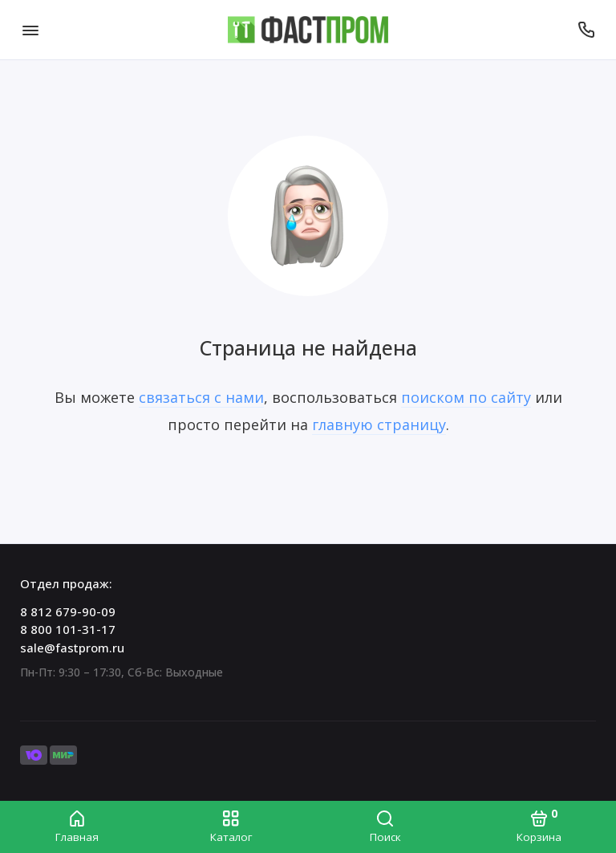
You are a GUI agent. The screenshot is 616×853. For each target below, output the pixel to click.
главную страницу (379, 424)
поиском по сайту (466, 397)
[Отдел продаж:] (586, 30)
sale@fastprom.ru (72, 648)
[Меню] (30, 30)
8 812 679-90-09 (68, 611)
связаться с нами (201, 397)
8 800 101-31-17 (68, 629)
